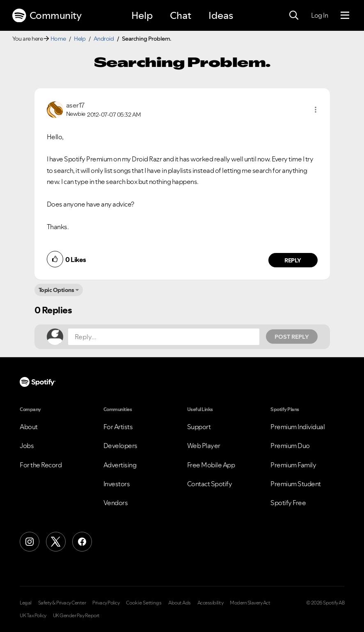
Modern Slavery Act (250, 603)
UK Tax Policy (33, 616)
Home (58, 39)
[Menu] (345, 16)
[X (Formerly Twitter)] (56, 542)
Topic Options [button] (56, 290)
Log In (319, 15)
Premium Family (293, 465)
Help (142, 15)
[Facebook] (82, 542)
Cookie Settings (144, 603)
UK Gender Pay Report (76, 616)
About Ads (180, 603)
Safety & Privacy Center (62, 603)
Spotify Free (288, 503)
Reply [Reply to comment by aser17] (293, 260)
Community (47, 16)
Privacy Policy (106, 603)
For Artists (118, 427)
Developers (120, 446)
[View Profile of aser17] (75, 105)
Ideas (221, 15)
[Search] (294, 16)
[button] (316, 110)
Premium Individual (298, 427)
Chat (181, 15)
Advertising (120, 465)
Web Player (204, 446)
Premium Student (296, 484)
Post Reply (292, 337)
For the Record (41, 465)
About (29, 427)
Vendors (116, 503)
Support (199, 427)
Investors (117, 484)
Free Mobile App (211, 465)
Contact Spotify (210, 484)
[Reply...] (164, 337)
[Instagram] (30, 542)
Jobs (27, 446)
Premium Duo (290, 446)
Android (104, 39)
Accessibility (211, 603)
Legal (26, 603)
